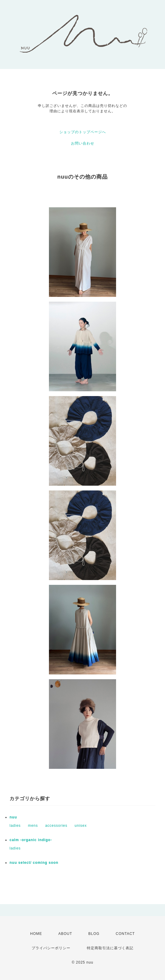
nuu (13, 817)
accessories (56, 826)
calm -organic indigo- (31, 840)
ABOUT (65, 934)
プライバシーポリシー (51, 948)
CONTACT (125, 934)
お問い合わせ (83, 143)
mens (33, 826)
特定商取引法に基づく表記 (110, 948)
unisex (81, 826)
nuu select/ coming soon (34, 863)
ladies (15, 826)
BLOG (94, 934)
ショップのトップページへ (83, 132)
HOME (36, 934)
